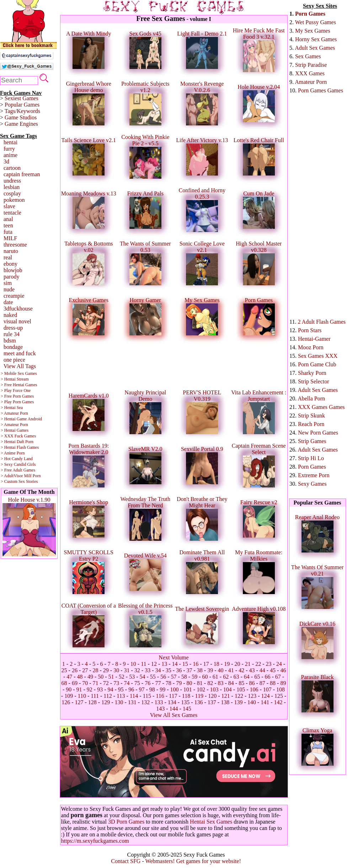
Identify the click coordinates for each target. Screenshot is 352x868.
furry (9, 149)
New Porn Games (318, 433)
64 (247, 677)
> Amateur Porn (14, 413)
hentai (10, 142)
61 (215, 677)
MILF (10, 238)
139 (238, 702)
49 (90, 677)
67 (278, 677)
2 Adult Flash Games (322, 322)
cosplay (12, 193)
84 (231, 683)
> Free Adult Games (18, 470)
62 (226, 677)
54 (143, 677)
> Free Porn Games (17, 396)
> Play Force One (16, 390)
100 (174, 689)
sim (8, 283)
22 (258, 664)
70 (85, 683)
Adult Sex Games (315, 48)
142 (278, 702)
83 (220, 683)
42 (241, 670)
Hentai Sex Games (211, 822)
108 (281, 689)
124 (266, 696)
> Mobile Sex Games (19, 373)
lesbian (12, 187)
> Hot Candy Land (17, 459)
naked (10, 315)
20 (238, 664)
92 (90, 689)
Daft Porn (25, 442)
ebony (10, 264)
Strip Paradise (311, 65)
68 (64, 683)
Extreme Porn (314, 475)
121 (226, 696)
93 (100, 689)
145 (187, 709)
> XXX (7, 436)
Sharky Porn (312, 373)
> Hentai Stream (15, 379)
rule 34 (12, 334)
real (8, 257)
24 (279, 664)
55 (153, 677)
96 (131, 689)
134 (172, 702)
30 (116, 670)
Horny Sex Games (316, 39)
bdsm (10, 341)
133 (159, 702)
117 (173, 696)
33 (148, 670)
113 (121, 696)
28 (96, 670)
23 (268, 664)
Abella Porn (311, 398)
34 (158, 670)
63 (236, 677)
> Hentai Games (15, 430)
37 (189, 670)
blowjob (13, 270)
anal (8, 219)
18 (217, 664)
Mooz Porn (311, 347)
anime (10, 155)
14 (175, 664)
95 (121, 689)
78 (169, 683)
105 (241, 689)
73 (116, 683)
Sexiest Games (22, 98)
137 (212, 702)
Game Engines (21, 124)
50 (101, 677)
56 (163, 677)
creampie (14, 296)
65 (257, 677)
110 (82, 696)
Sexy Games (312, 484)
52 (122, 677)
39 (210, 670)
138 (225, 702)
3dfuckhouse (18, 309)
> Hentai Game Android (21, 419)
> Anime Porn (13, 453)
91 (79, 689)
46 (283, 670)
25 (64, 670)
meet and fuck (20, 353)
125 (279, 696)
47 (69, 677)
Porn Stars (310, 330)
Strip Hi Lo (311, 458)
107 (267, 689)
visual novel (17, 321)
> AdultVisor (12, 476)
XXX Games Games (321, 407)
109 (69, 696)
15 (185, 664)
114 (134, 696)
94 (111, 689)
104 (228, 689)
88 (273, 683)
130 (119, 702)
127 (79, 702)
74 (127, 683)
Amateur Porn (311, 82)
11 (143, 664)
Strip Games (312, 441)
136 (198, 702)
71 (96, 683)
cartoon (12, 168)
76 (148, 683)
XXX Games (310, 73)
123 (252, 696)
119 (199, 696)
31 (127, 670)
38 (200, 670)
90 (69, 689)
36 (179, 670)
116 (160, 696)
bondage (13, 347)
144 (174, 709)
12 (154, 664)
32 (137, 670)
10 (133, 664)
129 (106, 702)
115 (147, 696)
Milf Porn (32, 476)
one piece (14, 360)
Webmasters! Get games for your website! (193, 861)
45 (273, 670)
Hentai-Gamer (314, 339)
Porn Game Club (317, 364)
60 (205, 677)
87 (262, 683)
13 (164, 664)
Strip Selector (314, 381)
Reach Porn (311, 424)
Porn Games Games (321, 90)
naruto (11, 251)
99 (162, 689)
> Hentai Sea (12, 408)
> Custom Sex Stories (19, 481)
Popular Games (22, 105)
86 (252, 683)
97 (142, 689)
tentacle (12, 213)
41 (231, 670)
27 (85, 670)
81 (200, 683)
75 (137, 683)
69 (75, 683)
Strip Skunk (311, 416)
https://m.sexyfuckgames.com (95, 841)
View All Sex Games (174, 715)
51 (111, 677)
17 (206, 664)
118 (186, 696)
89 (283, 683)
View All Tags (20, 366)
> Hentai (8, 442)
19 (227, 664)
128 (92, 702)
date (8, 302)
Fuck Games (25, 436)
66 (267, 677)
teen (8, 225)
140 (252, 702)
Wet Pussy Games (316, 22)
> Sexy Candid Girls (18, 464)
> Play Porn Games (17, 402)
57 (174, 677)
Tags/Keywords (22, 111)
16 (196, 664)
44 (262, 670)
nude (9, 289)
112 (108, 696)
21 (248, 664)
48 (80, 677)
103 (214, 689)
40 (220, 670)
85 (241, 683)
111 (95, 696)
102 (201, 689)
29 (106, 670)
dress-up (13, 328)
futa (8, 232)
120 (212, 696)
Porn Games (310, 14)
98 (152, 689)
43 (252, 670)
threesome (15, 245)
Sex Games (308, 56)
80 (189, 683)
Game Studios (21, 117)
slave (9, 206)
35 (169, 670)
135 (185, 702)
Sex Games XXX (318, 356)
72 (106, 683)
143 (160, 709)
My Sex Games (313, 31)
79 (179, 683)
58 (184, 677)
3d (6, 161)
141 (265, 702)
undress (12, 181)
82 (210, 683)
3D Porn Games (126, 822)
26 (75, 670)
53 (132, 677)
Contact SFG (126, 861)
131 (132, 702)
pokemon (14, 200)
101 (188, 689)
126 (66, 702)
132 (145, 702)
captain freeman (22, 174)
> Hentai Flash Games (20, 447)
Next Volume (174, 657)
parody (11, 277)
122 (239, 696)
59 (194, 677)
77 (158, 683)
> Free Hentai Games (19, 385)
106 (254, 689)
